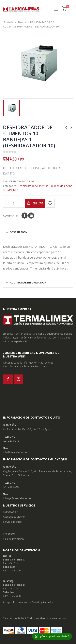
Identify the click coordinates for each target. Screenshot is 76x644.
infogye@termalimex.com (18, 498)
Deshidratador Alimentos (33, 186)
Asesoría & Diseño (14, 517)
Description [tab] (19, 232)
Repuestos (9, 534)
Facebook (25, 216)
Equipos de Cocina (61, 186)
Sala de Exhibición (13, 539)
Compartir (11, 216)
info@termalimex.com (16, 452)
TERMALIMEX (11, 190)
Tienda (22, 22)
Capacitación (11, 512)
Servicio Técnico (12, 522)
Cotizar (38, 203)
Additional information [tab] (28, 282)
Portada (9, 22)
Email (31, 216)
